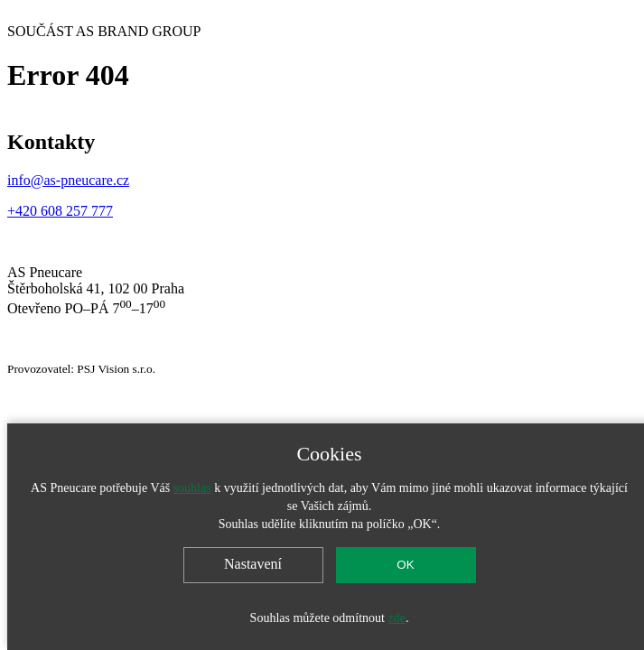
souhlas (192, 488)
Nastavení (253, 564)
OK (405, 565)
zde (396, 618)
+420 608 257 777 (60, 211)
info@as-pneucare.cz (68, 180)
